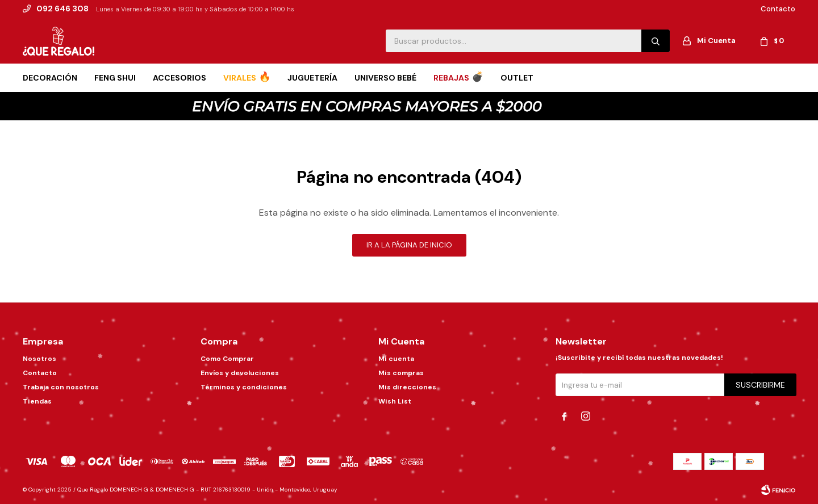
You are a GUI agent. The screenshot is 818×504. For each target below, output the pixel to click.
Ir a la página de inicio (409, 245)
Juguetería (312, 78)
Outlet (517, 78)
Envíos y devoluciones (240, 373)
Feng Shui (115, 78)
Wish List (395, 401)
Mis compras (401, 373)
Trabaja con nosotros (61, 387)
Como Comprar (227, 359)
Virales (240, 78)
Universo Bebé (385, 78)
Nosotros (39, 359)
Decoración (50, 78)
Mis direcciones (407, 387)
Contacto (778, 9)
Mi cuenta (396, 359)
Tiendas (37, 401)
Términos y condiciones (244, 387)
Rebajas (451, 78)
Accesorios (180, 78)
